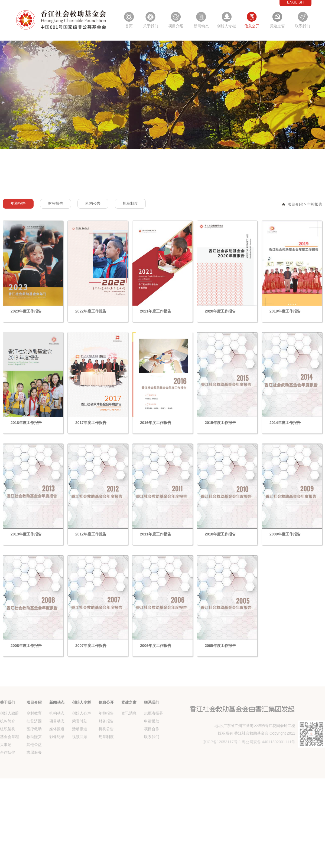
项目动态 (57, 746)
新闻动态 (201, 26)
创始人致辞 (9, 738)
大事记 (6, 770)
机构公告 (93, 245)
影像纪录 (57, 762)
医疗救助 (34, 754)
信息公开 (252, 26)
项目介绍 (176, 26)
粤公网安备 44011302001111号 (269, 767)
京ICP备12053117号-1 (222, 767)
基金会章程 (9, 762)
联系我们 (303, 26)
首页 (129, 26)
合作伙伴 (8, 777)
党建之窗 (277, 26)
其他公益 (34, 770)
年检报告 (18, 245)
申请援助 (152, 746)
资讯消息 (129, 738)
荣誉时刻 (80, 746)
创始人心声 (82, 738)
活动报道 (80, 754)
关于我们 (151, 26)
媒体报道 (57, 754)
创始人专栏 (226, 26)
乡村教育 (34, 738)
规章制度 (130, 245)
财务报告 (56, 245)
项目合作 (152, 754)
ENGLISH (295, 2)
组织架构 (8, 754)
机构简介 (8, 746)
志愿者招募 (154, 738)
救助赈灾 (34, 762)
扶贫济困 (34, 746)
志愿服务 (34, 777)
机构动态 (57, 738)
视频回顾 (80, 762)
